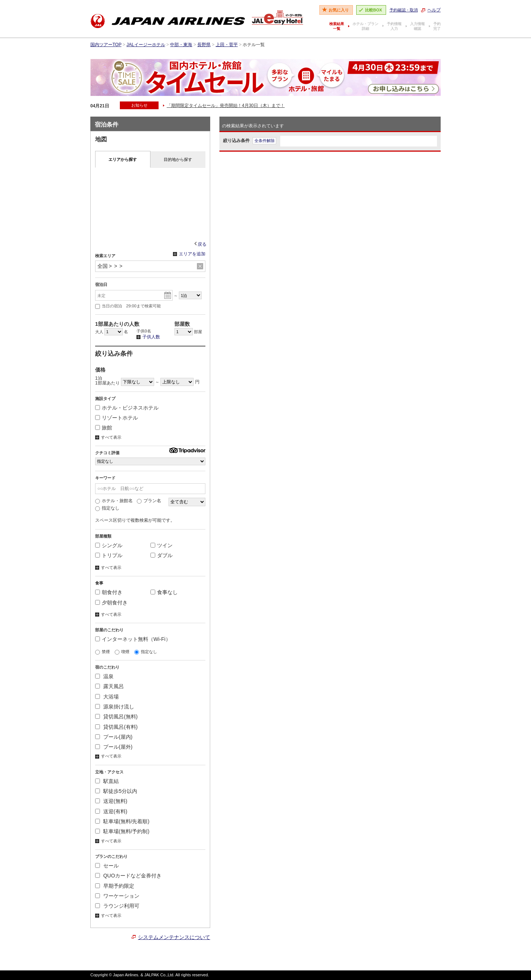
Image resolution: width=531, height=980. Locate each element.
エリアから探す (123, 159)
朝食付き (109, 592)
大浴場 (107, 697)
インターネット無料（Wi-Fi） (133, 639)
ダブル (162, 555)
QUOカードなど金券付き (128, 876)
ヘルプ (434, 10)
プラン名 (149, 501)
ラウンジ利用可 (117, 906)
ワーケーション (117, 896)
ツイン (162, 545)
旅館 (104, 428)
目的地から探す (178, 159)
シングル (109, 545)
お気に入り (339, 10)
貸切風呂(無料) (116, 717)
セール (107, 866)
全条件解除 (265, 141)
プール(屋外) (114, 747)
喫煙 (122, 652)
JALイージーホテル (146, 45)
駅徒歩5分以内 (116, 791)
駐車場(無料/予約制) (122, 831)
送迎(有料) (111, 811)
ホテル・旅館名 (114, 501)
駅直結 (107, 781)
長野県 (204, 45)
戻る (202, 244)
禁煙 (103, 652)
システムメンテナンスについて (174, 937)
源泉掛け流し (115, 707)
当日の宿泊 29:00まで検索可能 (128, 306)
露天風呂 (110, 686)
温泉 (104, 676)
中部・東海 (181, 45)
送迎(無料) (111, 801)
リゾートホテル (117, 418)
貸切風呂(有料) (116, 727)
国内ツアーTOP (106, 45)
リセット (200, 266)
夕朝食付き (111, 603)
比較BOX (374, 10)
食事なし (164, 592)
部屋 (188, 332)
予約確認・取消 (404, 10)
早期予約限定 (115, 886)
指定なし (107, 508)
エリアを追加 (189, 254)
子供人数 (148, 337)
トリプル (109, 555)
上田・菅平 (227, 45)
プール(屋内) (114, 737)
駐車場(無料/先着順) (122, 821)
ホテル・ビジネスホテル (127, 408)
